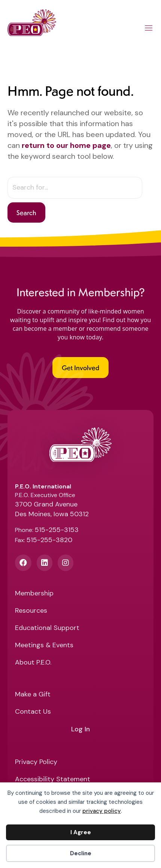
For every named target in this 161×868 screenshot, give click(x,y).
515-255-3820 (49, 540)
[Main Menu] (149, 29)
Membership (34, 594)
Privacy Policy (36, 762)
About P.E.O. (33, 663)
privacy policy (102, 811)
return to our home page (66, 145)
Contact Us (33, 712)
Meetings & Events (44, 646)
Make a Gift (33, 695)
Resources (31, 611)
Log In (80, 729)
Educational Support (47, 628)
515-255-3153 (57, 530)
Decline (81, 853)
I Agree (81, 832)
